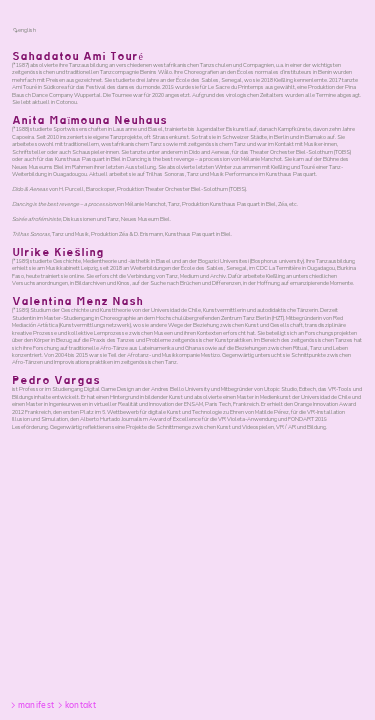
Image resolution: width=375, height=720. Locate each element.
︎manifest (31, 705)
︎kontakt (76, 705)
